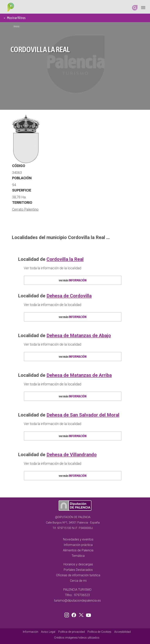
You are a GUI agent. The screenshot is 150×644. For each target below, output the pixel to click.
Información (31, 632)
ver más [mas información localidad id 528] (73, 476)
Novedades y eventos (78, 539)
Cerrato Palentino (25, 209)
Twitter (82, 614)
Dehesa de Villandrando (72, 455)
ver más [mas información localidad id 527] (73, 436)
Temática (78, 556)
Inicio (16, 26)
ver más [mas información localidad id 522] (73, 317)
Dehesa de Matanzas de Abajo (79, 336)
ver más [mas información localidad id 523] (73, 357)
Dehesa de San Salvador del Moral (83, 415)
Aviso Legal (48, 632)
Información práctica (78, 545)
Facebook (75, 614)
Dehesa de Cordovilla (69, 296)
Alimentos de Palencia (78, 550)
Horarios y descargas (78, 564)
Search (135, 8)
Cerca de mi (78, 581)
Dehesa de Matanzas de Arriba (79, 375)
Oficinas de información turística (78, 575)
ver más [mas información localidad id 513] (73, 280)
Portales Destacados (78, 570)
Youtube (88, 614)
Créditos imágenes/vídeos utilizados (77, 638)
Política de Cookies (99, 632)
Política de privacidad (71, 632)
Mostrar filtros (16, 18)
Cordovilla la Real (65, 259)
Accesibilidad (122, 632)
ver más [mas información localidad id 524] (73, 396)
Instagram (67, 614)
